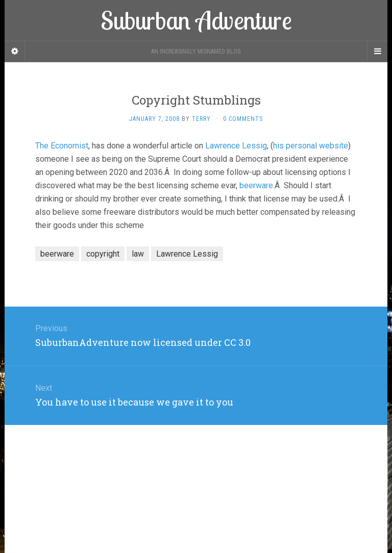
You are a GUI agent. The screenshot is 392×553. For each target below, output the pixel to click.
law (138, 254)
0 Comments (243, 119)
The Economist (62, 146)
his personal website (311, 146)
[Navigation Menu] (377, 52)
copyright (103, 254)
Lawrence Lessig (236, 146)
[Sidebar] (15, 52)
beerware (256, 185)
